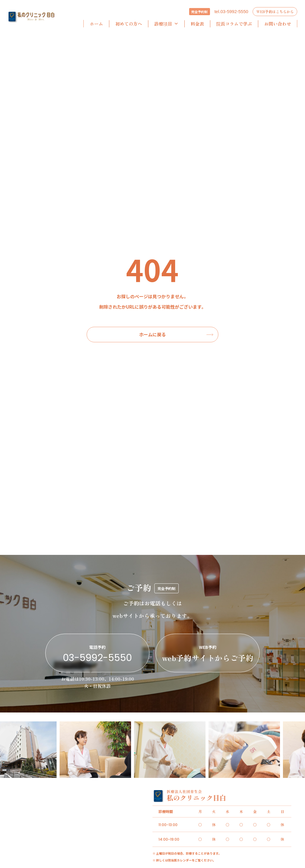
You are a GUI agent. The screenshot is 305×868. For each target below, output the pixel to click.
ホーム (96, 24)
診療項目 (166, 24)
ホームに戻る (152, 334)
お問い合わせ (278, 24)
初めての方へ (129, 24)
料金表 (197, 24)
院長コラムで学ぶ (234, 24)
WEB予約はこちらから (275, 11)
